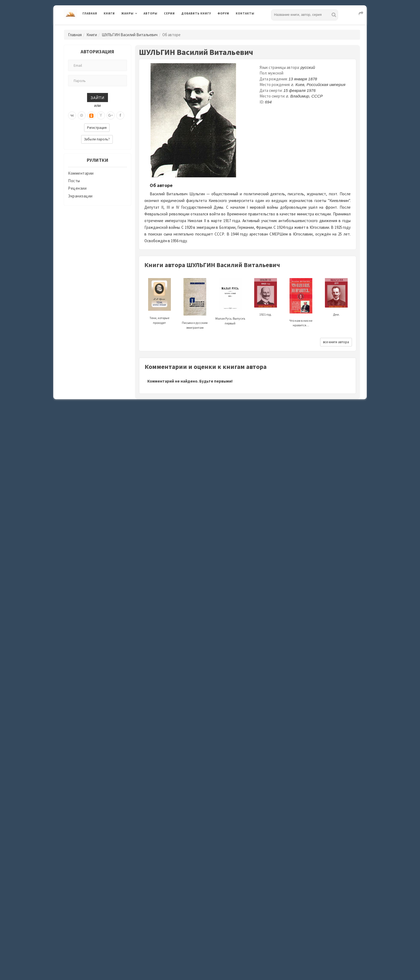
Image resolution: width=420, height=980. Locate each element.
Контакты (245, 13)
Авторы (151, 13)
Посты (74, 181)
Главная (90, 13)
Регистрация (97, 128)
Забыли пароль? (97, 139)
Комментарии (81, 173)
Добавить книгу (196, 13)
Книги (109, 13)
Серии (169, 13)
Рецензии (77, 188)
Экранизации (80, 196)
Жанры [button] (127, 13)
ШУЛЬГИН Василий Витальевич (130, 35)
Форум (223, 13)
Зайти (97, 97)
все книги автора (336, 342)
